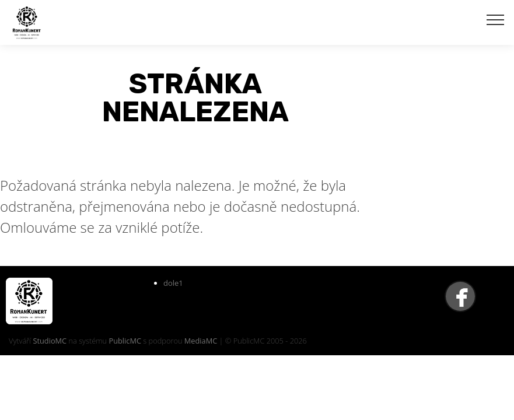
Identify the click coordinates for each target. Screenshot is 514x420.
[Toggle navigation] (496, 19)
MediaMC (201, 341)
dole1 (173, 283)
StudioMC (50, 341)
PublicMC (125, 341)
